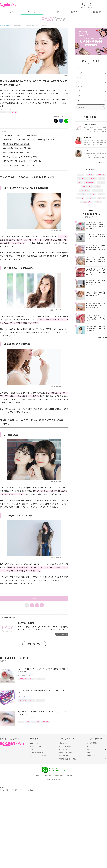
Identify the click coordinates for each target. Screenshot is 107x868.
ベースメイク (80, 73)
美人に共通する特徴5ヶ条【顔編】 (17, 144)
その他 (78, 100)
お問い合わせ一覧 (16, 790)
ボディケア (80, 82)
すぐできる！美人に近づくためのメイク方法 (20, 157)
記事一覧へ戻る (34, 644)
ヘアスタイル (85, 190)
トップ (11, 12)
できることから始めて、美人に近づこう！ (19, 165)
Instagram (90, 749)
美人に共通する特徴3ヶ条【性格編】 (17, 152)
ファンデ (102, 198)
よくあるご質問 (96, 12)
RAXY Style (32, 12)
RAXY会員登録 (92, 743)
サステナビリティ (30, 790)
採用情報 (70, 776)
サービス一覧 (4, 790)
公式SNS (74, 12)
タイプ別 (98, 202)
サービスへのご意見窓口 (67, 753)
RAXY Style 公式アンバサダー (26, 679)
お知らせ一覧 (63, 743)
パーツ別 (92, 194)
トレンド (101, 183)
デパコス (80, 198)
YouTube (90, 759)
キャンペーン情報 (53, 12)
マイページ (34, 749)
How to (3, 112)
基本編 (102, 179)
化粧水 (101, 194)
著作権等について (60, 776)
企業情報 (37, 776)
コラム (78, 95)
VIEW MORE (102, 162)
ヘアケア (79, 86)
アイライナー (46, 722)
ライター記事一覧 (62, 634)
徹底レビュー (87, 186)
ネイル (78, 91)
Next (65, 609)
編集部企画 (101, 175)
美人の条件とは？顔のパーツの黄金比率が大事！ (22, 135)
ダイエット (91, 198)
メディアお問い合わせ (66, 746)
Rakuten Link (91, 756)
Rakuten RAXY (9, 5)
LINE (89, 753)
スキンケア (80, 68)
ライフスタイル (12, 112)
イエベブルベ (97, 190)
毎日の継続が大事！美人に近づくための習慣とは (22, 161)
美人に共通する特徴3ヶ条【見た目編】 (18, 148)
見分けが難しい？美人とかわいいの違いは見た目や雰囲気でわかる (29, 140)
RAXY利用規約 (64, 756)
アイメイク (8, 109)
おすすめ (90, 175)
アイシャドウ (40, 679)
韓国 (28, 722)
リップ (97, 186)
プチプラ (82, 194)
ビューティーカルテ (37, 753)
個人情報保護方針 (47, 776)
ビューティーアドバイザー (39, 756)
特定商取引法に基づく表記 (67, 759)
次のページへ (34, 598)
